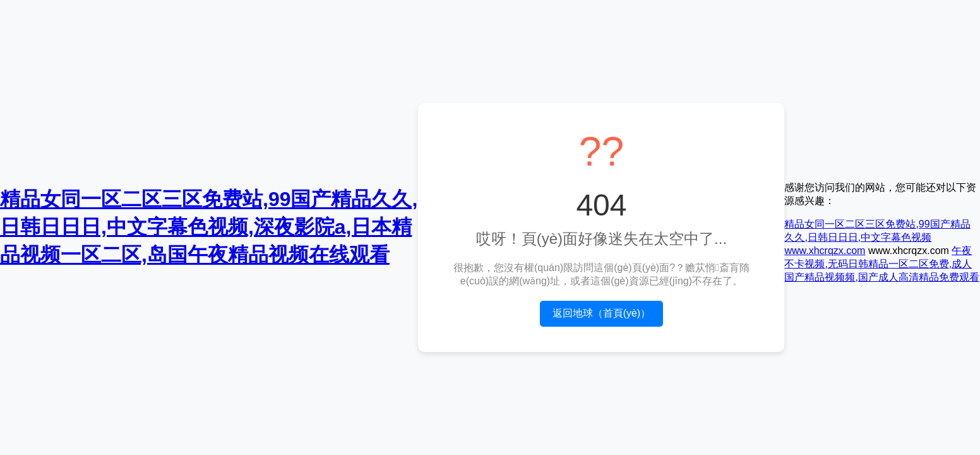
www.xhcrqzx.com (825, 251)
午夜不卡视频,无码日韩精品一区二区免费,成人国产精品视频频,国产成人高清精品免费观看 (881, 264)
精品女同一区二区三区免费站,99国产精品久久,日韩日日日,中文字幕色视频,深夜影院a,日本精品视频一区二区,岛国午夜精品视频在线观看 (209, 227)
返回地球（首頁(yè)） (602, 313)
